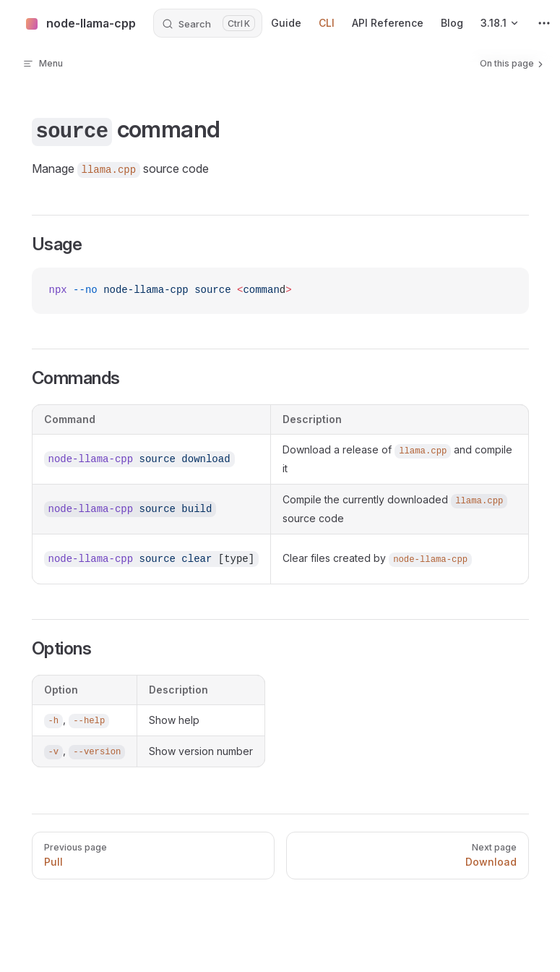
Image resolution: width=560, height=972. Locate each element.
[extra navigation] (544, 23)
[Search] (208, 23)
